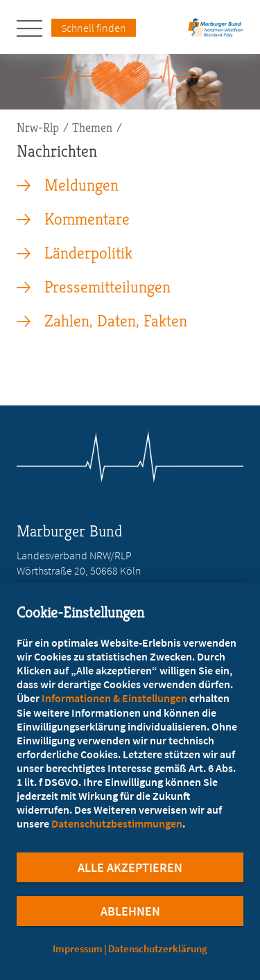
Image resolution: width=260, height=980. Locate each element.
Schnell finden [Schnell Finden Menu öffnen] (94, 28)
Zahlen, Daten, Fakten (116, 321)
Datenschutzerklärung (158, 948)
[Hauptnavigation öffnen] (34, 28)
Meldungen (81, 185)
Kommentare (87, 219)
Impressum (78, 948)
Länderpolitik (88, 253)
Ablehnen (130, 911)
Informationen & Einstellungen (114, 698)
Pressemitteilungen (107, 287)
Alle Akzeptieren (130, 867)
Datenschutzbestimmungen (117, 823)
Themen (92, 127)
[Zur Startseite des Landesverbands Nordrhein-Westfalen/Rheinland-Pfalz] (216, 32)
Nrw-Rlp (38, 127)
